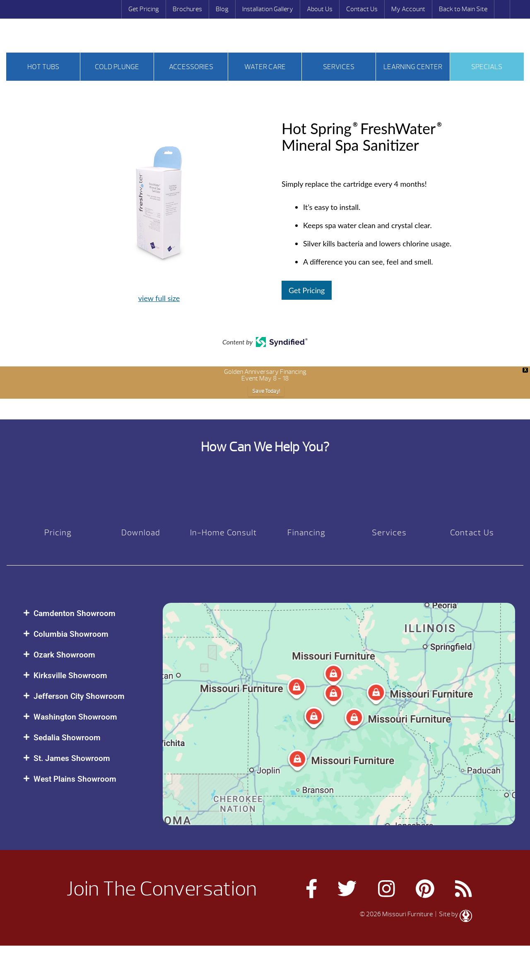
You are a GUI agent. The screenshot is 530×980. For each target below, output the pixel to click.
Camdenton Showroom (75, 613)
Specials (487, 67)
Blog (222, 9)
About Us (320, 9)
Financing (306, 533)
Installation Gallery (268, 9)
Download (141, 533)
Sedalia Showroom (67, 738)
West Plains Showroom (75, 779)
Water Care (265, 67)
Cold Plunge (117, 67)
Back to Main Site (463, 9)
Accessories (191, 67)
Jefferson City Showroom (79, 696)
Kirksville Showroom (70, 675)
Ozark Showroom (64, 655)
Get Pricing (144, 9)
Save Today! (266, 391)
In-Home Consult (224, 533)
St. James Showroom (72, 758)
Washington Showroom (75, 717)
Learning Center (413, 67)
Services (339, 67)
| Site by (453, 914)
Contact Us (362, 9)
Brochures (187, 9)
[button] (85, 613)
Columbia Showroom (71, 634)
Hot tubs (43, 67)
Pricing (58, 533)
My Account (408, 9)
